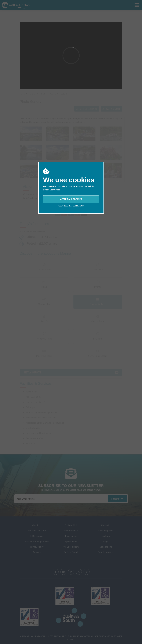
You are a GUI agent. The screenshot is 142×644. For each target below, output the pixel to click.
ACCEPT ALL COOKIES (71, 199)
